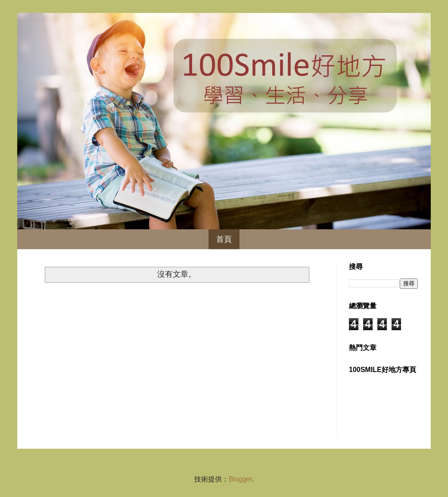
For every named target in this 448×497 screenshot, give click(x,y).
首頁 (224, 239)
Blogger (240, 479)
